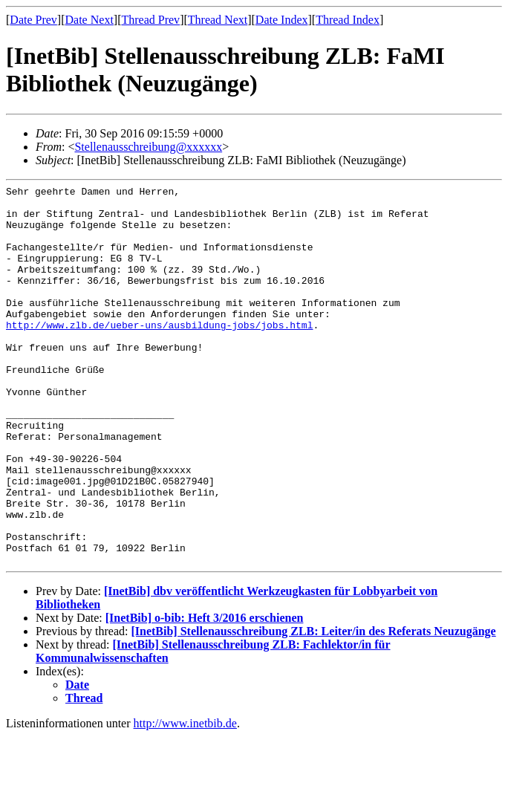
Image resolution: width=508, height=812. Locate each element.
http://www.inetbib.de (185, 799)
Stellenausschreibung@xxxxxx (148, 147)
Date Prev (33, 20)
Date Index (282, 20)
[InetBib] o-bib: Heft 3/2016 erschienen (205, 694)
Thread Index (348, 20)
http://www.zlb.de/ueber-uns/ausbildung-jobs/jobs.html (159, 354)
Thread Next (218, 20)
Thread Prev (150, 20)
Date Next (89, 20)
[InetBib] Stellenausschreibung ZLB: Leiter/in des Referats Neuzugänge (313, 707)
